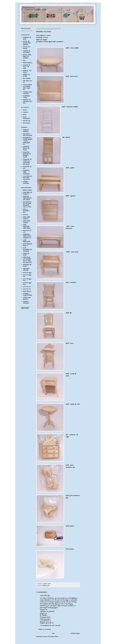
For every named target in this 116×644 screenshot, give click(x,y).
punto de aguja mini (27, 276)
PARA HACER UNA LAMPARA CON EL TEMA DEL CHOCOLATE (27, 260)
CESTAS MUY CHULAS (27, 48)
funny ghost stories (45, 617)
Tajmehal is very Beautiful (47, 611)
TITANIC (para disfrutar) (27, 298)
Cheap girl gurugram (45, 619)
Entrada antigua (75, 633)
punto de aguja (27, 273)
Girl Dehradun (44, 615)
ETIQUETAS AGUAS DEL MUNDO (26, 148)
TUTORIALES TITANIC (26, 97)
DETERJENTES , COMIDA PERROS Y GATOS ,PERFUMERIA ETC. (28, 141)
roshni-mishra (43, 596)
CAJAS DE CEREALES (26, 131)
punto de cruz (27, 287)
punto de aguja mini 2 (27, 280)
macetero (26, 112)
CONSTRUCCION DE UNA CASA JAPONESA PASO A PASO (27, 204)
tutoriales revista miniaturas (27, 93)
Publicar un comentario (45, 629)
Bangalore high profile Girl (47, 623)
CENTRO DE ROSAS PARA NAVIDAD (27, 43)
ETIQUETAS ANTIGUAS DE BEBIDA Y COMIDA (27, 155)
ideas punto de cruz (27, 231)
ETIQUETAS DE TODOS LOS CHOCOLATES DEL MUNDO (27, 162)
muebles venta (45, 586)
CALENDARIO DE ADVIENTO (27, 193)
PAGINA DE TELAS (26, 254)
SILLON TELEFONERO (26, 118)
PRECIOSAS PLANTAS (26, 269)
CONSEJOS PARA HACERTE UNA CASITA (27, 198)
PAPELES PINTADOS (26, 183)
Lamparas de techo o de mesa (27, 67)
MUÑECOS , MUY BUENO (27, 71)
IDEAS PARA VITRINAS (26, 222)
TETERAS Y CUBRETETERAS (27, 294)
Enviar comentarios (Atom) (51, 637)
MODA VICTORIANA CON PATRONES (27, 250)
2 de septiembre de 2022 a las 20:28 (50, 625)
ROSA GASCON (27, 291)
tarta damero (27, 123)
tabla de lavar (27, 121)
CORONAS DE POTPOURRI (27, 52)
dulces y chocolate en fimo (26, 211)
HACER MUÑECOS (28, 63)
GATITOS (25, 215)
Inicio (53, 633)
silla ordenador (27, 78)
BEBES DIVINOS (27, 190)
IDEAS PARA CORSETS (26, 218)
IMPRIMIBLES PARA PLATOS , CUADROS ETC (27, 236)
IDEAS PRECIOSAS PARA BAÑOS (27, 227)
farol (24, 60)
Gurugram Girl (44, 610)
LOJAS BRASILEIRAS (27, 241)
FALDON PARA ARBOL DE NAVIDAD (27, 56)
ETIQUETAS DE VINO (27, 167)
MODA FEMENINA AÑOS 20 (27, 245)
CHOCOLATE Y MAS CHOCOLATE (27, 135)
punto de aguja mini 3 (27, 284)
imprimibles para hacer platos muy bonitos (27, 178)
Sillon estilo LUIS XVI (27, 82)
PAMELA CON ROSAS (26, 75)
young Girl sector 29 (45, 621)
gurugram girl (43, 613)
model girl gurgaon (53, 608)
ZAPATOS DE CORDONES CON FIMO (27, 101)
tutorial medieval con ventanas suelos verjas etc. (27, 87)
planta (25, 115)
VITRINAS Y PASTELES (26, 302)
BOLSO (25, 110)
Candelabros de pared (27, 38)
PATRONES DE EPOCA (27, 265)
